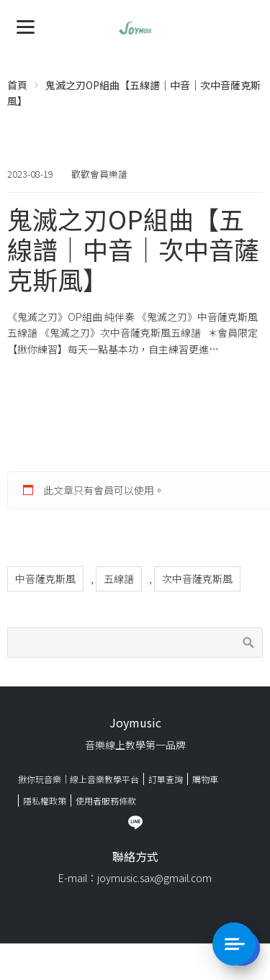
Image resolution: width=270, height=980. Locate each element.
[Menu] (26, 26)
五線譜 (119, 579)
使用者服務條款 (106, 800)
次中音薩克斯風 (197, 579)
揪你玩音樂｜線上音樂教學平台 (78, 779)
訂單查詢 (166, 779)
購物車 (205, 779)
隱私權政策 (45, 800)
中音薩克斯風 (45, 579)
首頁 (17, 85)
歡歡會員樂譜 (99, 174)
